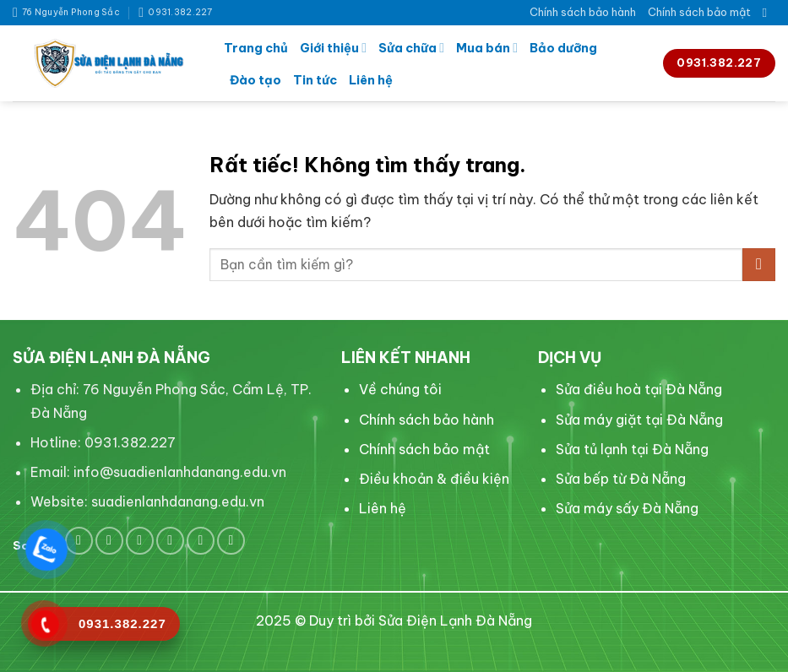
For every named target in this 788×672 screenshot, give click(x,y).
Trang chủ (256, 48)
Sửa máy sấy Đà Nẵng (627, 508)
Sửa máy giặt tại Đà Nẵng (639, 420)
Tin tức (315, 80)
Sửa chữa (411, 48)
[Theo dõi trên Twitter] (109, 541)
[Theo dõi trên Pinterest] (140, 541)
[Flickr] (231, 541)
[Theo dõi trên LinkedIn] (170, 541)
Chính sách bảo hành (583, 12)
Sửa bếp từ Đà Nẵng (621, 479)
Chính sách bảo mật (699, 12)
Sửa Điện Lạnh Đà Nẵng (455, 621)
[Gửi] (759, 265)
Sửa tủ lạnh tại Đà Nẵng (632, 449)
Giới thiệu (333, 48)
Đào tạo (255, 80)
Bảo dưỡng (563, 48)
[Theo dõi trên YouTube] (201, 541)
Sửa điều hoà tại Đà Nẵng (639, 389)
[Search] (769, 13)
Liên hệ (371, 80)
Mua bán (487, 48)
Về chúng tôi (400, 389)
